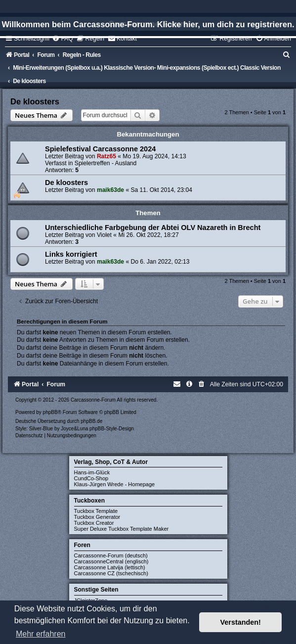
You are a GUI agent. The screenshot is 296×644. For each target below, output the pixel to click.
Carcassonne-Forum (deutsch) (111, 555)
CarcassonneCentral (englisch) (111, 561)
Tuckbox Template (96, 511)
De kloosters (35, 101)
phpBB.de (91, 421)
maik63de (110, 190)
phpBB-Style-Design (112, 429)
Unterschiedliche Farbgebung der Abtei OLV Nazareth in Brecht (153, 228)
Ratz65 (106, 156)
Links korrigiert (71, 254)
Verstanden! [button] (241, 622)
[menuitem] (62, 39)
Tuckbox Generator (97, 517)
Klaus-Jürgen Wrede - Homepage (115, 484)
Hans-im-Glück (92, 472)
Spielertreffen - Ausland (106, 163)
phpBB (50, 412)
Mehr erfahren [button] (41, 634)
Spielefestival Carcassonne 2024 (100, 149)
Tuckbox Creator (94, 523)
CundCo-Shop (91, 478)
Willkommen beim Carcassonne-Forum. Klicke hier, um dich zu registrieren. (148, 24)
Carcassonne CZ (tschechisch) (111, 573)
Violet (104, 235)
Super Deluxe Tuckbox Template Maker (122, 529)
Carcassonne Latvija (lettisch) (110, 567)
